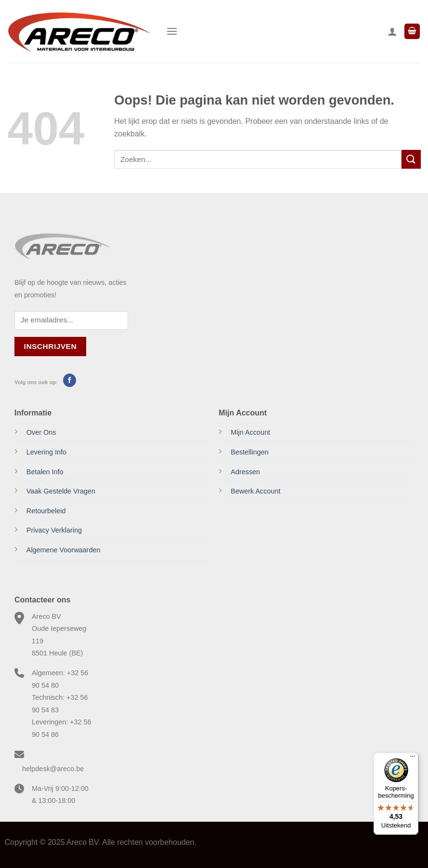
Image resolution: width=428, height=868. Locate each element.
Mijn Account (250, 432)
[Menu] (172, 31)
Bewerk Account (255, 491)
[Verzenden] (411, 159)
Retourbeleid (46, 511)
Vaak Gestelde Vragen (61, 491)
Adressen (245, 472)
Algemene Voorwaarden (64, 550)
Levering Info (46, 452)
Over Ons (41, 432)
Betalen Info (45, 472)
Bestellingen (249, 452)
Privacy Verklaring (54, 530)
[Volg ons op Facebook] (70, 380)
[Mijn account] (392, 31)
